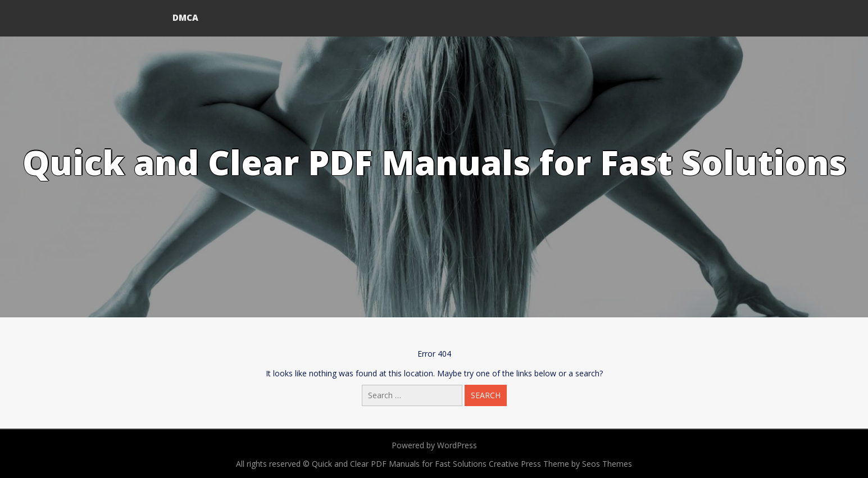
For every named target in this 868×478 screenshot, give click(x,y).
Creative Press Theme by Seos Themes (560, 464)
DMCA (185, 17)
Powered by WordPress (434, 445)
